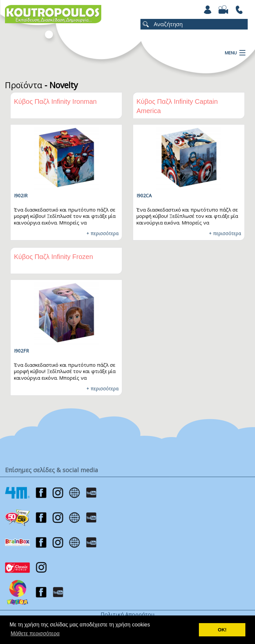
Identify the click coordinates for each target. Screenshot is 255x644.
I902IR (21, 195)
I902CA (144, 195)
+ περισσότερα (102, 233)
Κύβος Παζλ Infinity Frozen (53, 257)
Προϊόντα (24, 85)
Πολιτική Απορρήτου (127, 614)
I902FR (21, 351)
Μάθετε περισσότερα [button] (35, 634)
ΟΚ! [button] (222, 630)
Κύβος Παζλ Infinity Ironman (55, 101)
